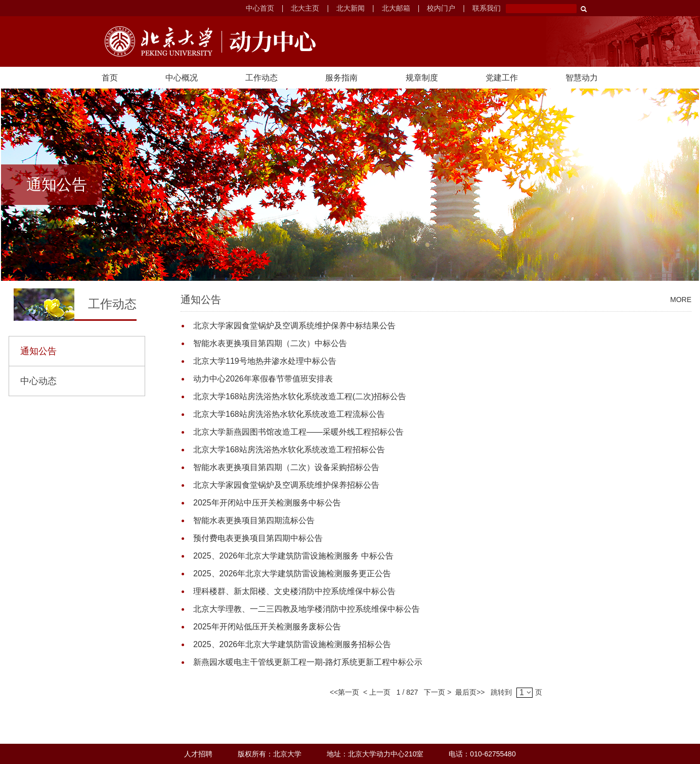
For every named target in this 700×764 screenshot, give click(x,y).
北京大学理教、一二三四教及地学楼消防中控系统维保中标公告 (307, 609)
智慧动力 (582, 78)
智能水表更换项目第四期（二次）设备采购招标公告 (286, 467)
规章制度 (422, 78)
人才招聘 (198, 754)
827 (412, 692)
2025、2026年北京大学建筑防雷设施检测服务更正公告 (292, 574)
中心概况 (182, 78)
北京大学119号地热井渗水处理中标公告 (265, 361)
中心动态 (38, 381)
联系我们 (487, 8)
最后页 (464, 692)
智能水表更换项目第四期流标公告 (254, 520)
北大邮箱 (396, 8)
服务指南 (341, 78)
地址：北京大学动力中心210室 (375, 754)
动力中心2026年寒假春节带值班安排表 (263, 379)
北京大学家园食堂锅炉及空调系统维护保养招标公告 (286, 485)
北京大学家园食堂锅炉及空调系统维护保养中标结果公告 (294, 326)
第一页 (348, 692)
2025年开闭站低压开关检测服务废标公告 (267, 627)
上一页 (380, 692)
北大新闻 (351, 8)
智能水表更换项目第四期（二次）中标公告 (270, 343)
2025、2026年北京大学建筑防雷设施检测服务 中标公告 (293, 556)
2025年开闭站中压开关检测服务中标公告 (267, 503)
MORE (681, 300)
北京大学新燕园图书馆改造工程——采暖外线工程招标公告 (298, 432)
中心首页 (260, 8)
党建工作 (502, 78)
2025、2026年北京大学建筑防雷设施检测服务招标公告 (292, 644)
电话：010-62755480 (482, 754)
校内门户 (441, 8)
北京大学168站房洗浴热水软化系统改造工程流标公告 (289, 414)
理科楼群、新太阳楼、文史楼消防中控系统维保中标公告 (294, 591)
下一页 (433, 692)
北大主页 (305, 8)
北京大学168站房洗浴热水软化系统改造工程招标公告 (289, 450)
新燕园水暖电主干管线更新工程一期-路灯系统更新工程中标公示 (308, 662)
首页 (110, 78)
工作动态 (261, 78)
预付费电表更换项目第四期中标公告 (258, 538)
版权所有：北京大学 (270, 754)
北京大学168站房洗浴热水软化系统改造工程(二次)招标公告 (300, 396)
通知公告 (38, 351)
